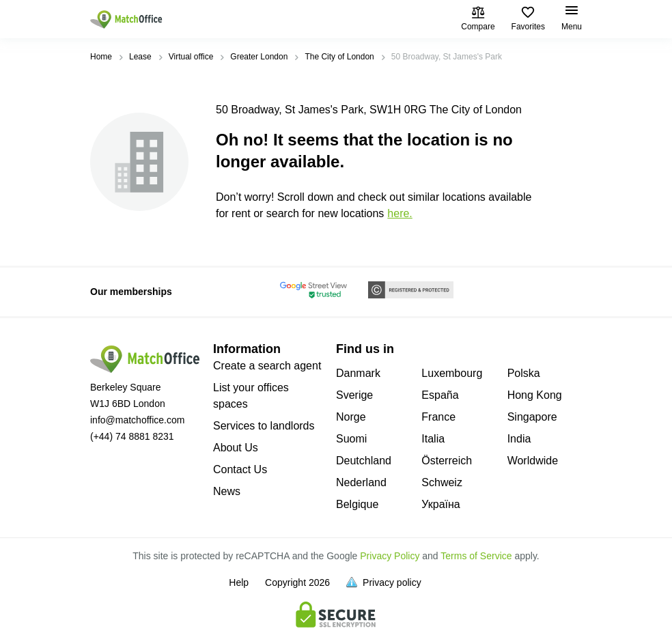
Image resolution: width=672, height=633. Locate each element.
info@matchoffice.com (137, 420)
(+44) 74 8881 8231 (132, 436)
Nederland (361, 482)
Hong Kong (535, 395)
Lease (140, 57)
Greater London (259, 57)
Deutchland (364, 461)
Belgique (357, 504)
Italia (433, 439)
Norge (351, 417)
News (227, 491)
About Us (236, 448)
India (519, 439)
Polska (524, 373)
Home (101, 57)
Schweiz (442, 482)
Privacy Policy (390, 556)
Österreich (447, 461)
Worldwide (533, 461)
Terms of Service (476, 556)
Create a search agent (267, 366)
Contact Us (240, 469)
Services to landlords (264, 426)
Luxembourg (452, 373)
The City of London (339, 57)
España (440, 395)
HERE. (400, 213)
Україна (440, 504)
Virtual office (191, 57)
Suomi (351, 439)
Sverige (354, 395)
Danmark (358, 373)
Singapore (532, 417)
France (438, 417)
